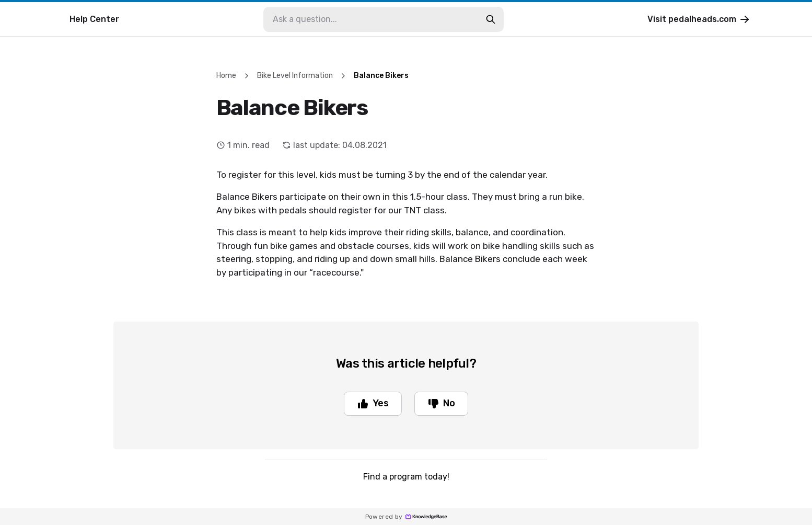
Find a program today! (406, 477)
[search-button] (491, 19)
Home (226, 76)
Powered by (406, 517)
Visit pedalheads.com (699, 19)
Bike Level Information (295, 76)
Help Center (94, 19)
